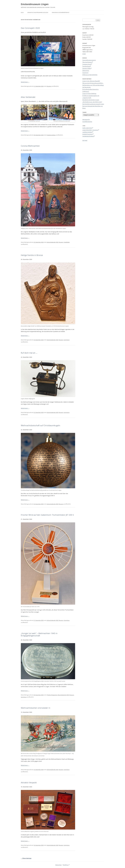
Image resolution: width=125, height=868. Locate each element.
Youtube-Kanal (86, 66)
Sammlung (67, 340)
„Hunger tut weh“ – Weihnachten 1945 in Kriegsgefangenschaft (39, 634)
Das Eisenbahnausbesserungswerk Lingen (93, 104)
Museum (49, 86)
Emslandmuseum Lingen (35, 4)
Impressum (85, 73)
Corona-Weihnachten (30, 146)
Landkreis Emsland (87, 132)
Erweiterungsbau (51, 135)
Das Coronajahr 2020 (30, 28)
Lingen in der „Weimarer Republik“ (91, 81)
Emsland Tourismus (87, 134)
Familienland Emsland (88, 136)
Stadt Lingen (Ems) (87, 128)
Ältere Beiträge (26, 858)
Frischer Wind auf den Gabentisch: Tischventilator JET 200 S (47, 515)
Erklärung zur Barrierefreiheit (61, 12)
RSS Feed (85, 140)
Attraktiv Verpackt (29, 783)
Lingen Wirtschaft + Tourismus (90, 130)
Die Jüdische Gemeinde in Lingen (91, 100)
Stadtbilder (67, 242)
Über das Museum (87, 62)
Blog (22, 12)
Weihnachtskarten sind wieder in (36, 708)
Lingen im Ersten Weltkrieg (89, 94)
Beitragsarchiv (86, 119)
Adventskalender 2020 (53, 242)
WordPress (66, 865)
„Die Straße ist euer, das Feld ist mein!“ (92, 102)
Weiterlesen (25, 82)
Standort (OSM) (87, 68)
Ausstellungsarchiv (87, 122)
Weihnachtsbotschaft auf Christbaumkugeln (40, 425)
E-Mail (84, 54)
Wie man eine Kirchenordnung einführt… (93, 83)
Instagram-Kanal (87, 64)
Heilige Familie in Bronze (32, 255)
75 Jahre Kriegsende (52, 695)
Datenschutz (86, 71)
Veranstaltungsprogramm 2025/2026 (38, 12)
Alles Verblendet (28, 97)
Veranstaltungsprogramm (89, 60)
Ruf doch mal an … (29, 353)
